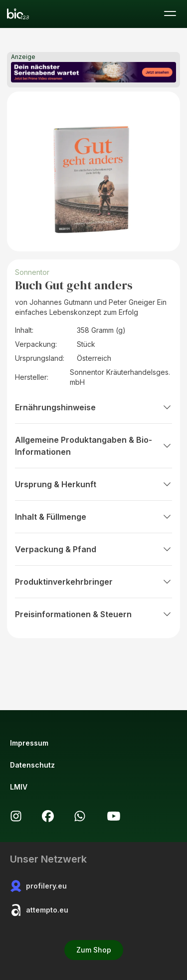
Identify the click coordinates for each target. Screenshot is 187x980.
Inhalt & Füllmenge (93, 517)
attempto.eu (39, 910)
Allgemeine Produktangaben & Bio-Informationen (93, 446)
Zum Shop (94, 950)
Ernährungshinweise (93, 407)
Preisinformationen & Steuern (93, 614)
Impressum (29, 743)
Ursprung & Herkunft (93, 484)
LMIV (19, 787)
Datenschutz (32, 765)
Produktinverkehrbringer (93, 582)
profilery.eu (38, 886)
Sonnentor (32, 272)
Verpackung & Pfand (93, 549)
